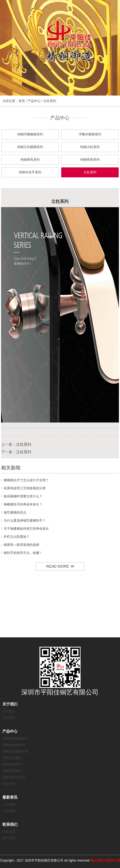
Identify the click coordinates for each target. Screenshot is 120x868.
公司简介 (9, 711)
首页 (22, 101)
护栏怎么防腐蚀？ (17, 537)
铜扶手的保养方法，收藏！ (23, 553)
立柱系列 (50, 101)
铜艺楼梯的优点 (15, 512)
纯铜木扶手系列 (30, 172)
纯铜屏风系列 (30, 160)
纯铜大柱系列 (90, 147)
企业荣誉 (9, 718)
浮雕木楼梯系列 (90, 134)
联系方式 (9, 832)
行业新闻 (9, 811)
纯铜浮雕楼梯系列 (30, 134)
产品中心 (34, 101)
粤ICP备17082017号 (105, 860)
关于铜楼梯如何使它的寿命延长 (26, 529)
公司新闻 (9, 804)
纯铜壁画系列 (90, 160)
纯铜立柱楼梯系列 (30, 147)
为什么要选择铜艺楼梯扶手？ (25, 521)
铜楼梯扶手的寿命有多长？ (23, 504)
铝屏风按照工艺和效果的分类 (25, 488)
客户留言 (9, 838)
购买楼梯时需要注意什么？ (23, 496)
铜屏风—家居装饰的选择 (21, 545)
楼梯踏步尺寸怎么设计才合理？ (26, 480)
